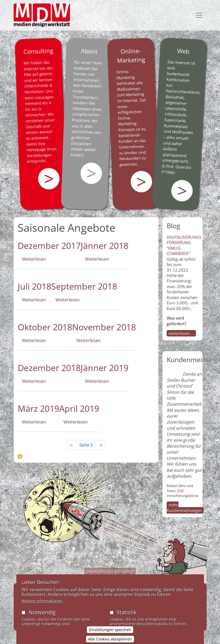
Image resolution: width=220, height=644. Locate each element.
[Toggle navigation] (199, 15)
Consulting (38, 51)
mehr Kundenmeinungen (184, 507)
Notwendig (42, 615)
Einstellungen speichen (110, 632)
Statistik (127, 615)
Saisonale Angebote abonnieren (20, 456)
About (89, 51)
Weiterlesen (34, 259)
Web (183, 51)
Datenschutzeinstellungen (110, 574)
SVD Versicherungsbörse (182, 493)
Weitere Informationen (42, 604)
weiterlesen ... (181, 333)
